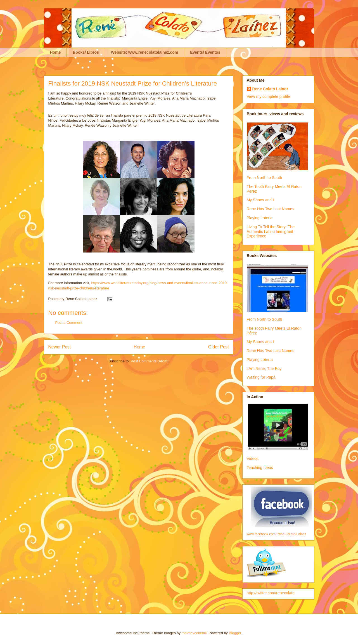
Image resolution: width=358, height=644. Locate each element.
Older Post (219, 347)
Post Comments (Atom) (150, 361)
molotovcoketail (194, 633)
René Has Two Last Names (271, 351)
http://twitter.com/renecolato (271, 593)
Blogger (235, 633)
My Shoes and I (260, 200)
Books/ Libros (86, 52)
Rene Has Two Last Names (271, 209)
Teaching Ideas (260, 468)
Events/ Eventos (205, 52)
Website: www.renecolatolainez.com (144, 52)
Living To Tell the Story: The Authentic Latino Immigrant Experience (271, 232)
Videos (253, 459)
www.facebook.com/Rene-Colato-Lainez (277, 534)
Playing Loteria (260, 218)
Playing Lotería (260, 360)
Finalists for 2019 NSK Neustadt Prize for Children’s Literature (133, 83)
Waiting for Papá (261, 377)
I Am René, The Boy (264, 369)
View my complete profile (268, 96)
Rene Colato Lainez (270, 89)
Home (55, 52)
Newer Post (60, 347)
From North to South (265, 178)
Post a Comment (69, 323)
